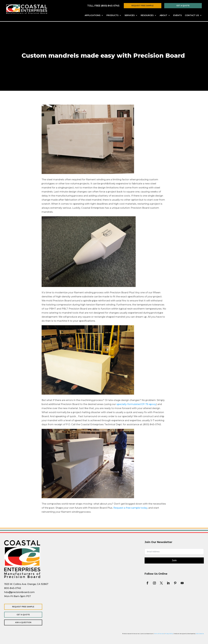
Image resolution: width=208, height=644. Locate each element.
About (163, 15)
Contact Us (192, 15)
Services (130, 15)
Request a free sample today (130, 508)
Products (112, 15)
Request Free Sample (142, 6)
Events (178, 15)
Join (174, 560)
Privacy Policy (169, 634)
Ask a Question (23, 622)
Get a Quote (183, 6)
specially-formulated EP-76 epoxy (136, 404)
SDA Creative (200, 634)
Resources (147, 15)
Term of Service (159, 634)
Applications (93, 15)
